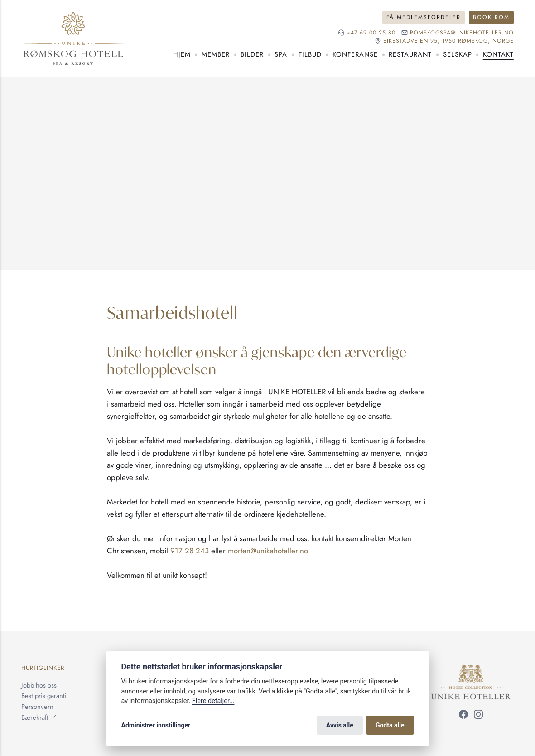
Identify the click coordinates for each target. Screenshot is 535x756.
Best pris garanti (44, 696)
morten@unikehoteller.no (268, 551)
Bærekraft (35, 717)
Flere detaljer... (213, 701)
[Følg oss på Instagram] (478, 716)
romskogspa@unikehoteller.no (462, 33)
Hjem (182, 54)
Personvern (37, 707)
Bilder (252, 54)
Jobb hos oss (39, 685)
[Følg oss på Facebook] (463, 716)
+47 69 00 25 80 (371, 33)
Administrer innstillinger (156, 725)
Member (216, 54)
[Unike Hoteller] (471, 669)
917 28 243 (190, 551)
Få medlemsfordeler (424, 17)
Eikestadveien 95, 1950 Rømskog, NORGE (448, 41)
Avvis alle (340, 725)
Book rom (491, 17)
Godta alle (390, 725)
